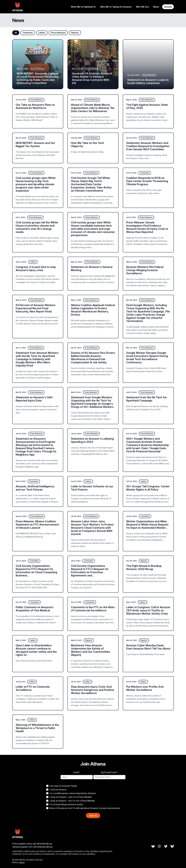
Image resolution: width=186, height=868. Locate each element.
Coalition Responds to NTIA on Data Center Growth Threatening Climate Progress (147, 181)
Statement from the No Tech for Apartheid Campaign (147, 399)
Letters (42, 33)
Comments (28, 33)
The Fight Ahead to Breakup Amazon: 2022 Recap (144, 567)
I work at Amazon (56, 790)
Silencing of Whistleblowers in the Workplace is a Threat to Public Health (37, 728)
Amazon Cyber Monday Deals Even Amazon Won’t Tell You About (148, 647)
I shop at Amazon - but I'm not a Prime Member (71, 801)
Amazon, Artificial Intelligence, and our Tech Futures (35, 488)
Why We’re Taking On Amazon (116, 7)
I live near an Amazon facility (62, 786)
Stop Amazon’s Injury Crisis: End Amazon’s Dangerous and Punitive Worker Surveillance (93, 690)
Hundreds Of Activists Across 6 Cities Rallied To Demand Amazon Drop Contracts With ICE (92, 78)
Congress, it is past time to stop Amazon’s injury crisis (36, 269)
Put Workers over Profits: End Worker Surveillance (145, 688)
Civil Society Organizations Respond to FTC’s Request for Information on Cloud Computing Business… (36, 571)
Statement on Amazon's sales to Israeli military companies (148, 81)
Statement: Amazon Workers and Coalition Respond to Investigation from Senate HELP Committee (148, 146)
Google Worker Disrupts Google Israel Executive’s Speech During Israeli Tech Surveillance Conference (147, 358)
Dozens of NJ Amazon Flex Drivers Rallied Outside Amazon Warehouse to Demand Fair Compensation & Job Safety (93, 358)
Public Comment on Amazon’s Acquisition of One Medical (35, 609)
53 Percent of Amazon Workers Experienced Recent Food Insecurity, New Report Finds (36, 308)
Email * (77, 772)
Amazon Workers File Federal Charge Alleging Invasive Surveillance (145, 270)
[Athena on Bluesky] (172, 846)
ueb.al (22, 862)
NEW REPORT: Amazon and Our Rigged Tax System (35, 145)
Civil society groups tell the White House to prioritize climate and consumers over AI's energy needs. (37, 227)
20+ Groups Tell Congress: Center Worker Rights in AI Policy (148, 488)
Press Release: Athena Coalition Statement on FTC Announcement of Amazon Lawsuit (37, 525)
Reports (75, 33)
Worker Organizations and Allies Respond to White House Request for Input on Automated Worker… (147, 525)
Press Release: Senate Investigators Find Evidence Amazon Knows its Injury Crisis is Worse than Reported (147, 227)
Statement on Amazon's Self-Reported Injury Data (35, 399)
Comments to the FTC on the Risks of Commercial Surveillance (93, 609)
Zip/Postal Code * (109, 772)
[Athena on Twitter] (166, 846)
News (156, 7)
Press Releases (58, 33)
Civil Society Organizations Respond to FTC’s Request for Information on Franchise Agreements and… (90, 571)
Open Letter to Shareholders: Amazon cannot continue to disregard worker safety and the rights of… (36, 650)
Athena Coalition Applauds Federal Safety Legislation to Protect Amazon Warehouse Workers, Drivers (93, 310)
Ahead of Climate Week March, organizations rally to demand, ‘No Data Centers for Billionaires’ (93, 108)
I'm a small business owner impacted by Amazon (71, 793)
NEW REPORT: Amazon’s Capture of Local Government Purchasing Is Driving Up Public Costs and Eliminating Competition (38, 78)
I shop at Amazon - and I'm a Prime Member (69, 797)
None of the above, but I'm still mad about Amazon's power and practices (83, 808)
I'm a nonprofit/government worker (65, 804)
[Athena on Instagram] (159, 846)
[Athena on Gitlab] (153, 846)
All (16, 33)
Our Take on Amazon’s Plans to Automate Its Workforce (35, 106)
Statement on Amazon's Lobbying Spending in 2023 (92, 440)
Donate (168, 7)
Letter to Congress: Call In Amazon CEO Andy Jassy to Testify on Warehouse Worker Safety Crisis (148, 610)
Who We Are (142, 7)
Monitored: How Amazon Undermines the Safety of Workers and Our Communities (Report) (90, 650)
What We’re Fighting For (83, 7)
